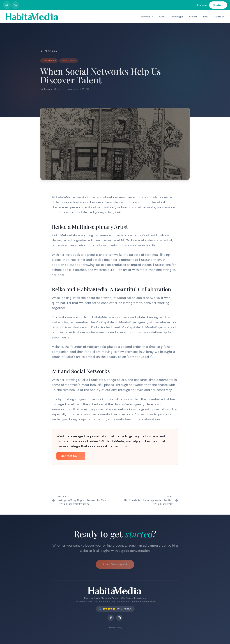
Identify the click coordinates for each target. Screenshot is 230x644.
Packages (178, 17)
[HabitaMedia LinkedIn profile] (7, 5)
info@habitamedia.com (144, 602)
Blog (206, 17)
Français (202, 5)
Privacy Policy (115, 628)
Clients (193, 17)
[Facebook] (111, 618)
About (163, 17)
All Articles (49, 51)
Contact (218, 5)
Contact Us (71, 457)
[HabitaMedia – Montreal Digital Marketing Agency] (32, 17)
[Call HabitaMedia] (15, 5)
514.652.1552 (124, 602)
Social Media (49, 61)
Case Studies (69, 61)
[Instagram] (119, 618)
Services (147, 17)
